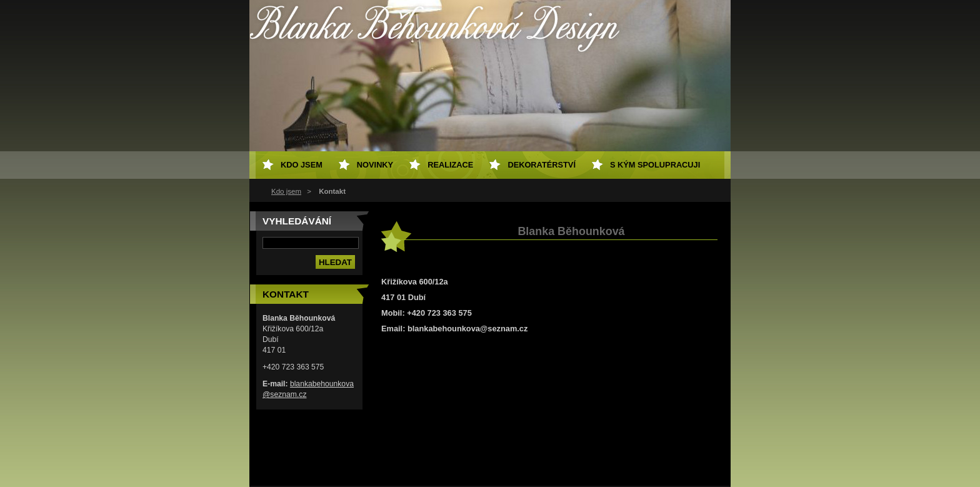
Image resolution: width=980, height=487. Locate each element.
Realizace (450, 165)
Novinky (375, 165)
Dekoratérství (542, 165)
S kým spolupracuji (655, 165)
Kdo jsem (286, 191)
